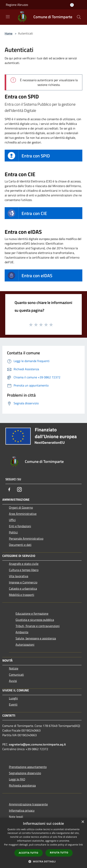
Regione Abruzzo (17, 5)
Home (9, 33)
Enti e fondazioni (20, 526)
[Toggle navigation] (8, 17)
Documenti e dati (20, 545)
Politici (13, 532)
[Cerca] (79, 17)
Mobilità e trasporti (22, 595)
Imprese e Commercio (23, 582)
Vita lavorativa (19, 576)
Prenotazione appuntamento (28, 767)
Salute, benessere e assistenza (36, 638)
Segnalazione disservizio (25, 773)
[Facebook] (9, 489)
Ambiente (22, 632)
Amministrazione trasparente (28, 804)
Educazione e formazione (32, 613)
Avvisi (13, 681)
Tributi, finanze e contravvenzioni (38, 626)
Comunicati (16, 675)
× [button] (83, 822)
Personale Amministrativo (26, 538)
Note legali (16, 817)
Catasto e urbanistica (23, 588)
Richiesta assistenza (22, 785)
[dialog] (43, 843)
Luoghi (13, 698)
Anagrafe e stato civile (24, 564)
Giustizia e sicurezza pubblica (35, 620)
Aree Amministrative (23, 514)
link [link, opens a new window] (81, 845)
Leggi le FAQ (17, 779)
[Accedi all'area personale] (72, 5)
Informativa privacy (22, 810)
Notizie (14, 668)
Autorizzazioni (25, 645)
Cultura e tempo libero (24, 570)
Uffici (12, 520)
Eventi (13, 704)
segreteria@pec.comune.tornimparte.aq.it (37, 744)
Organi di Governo (21, 507)
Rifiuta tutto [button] (59, 853)
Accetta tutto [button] (29, 853)
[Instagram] (19, 489)
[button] (43, 861)
